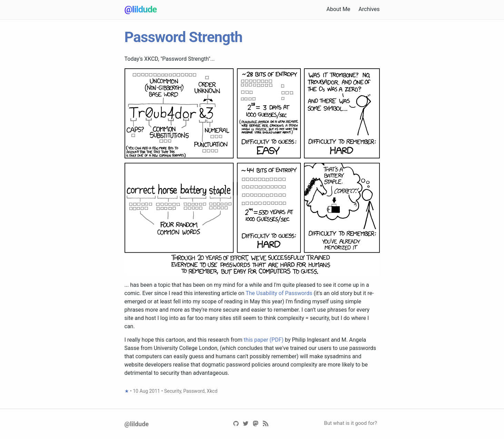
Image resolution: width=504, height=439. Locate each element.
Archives (369, 9)
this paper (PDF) (264, 340)
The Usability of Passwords (279, 293)
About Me (338, 9)
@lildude (141, 9)
